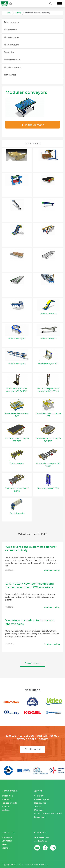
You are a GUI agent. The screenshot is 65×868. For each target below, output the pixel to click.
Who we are (7, 837)
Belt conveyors (11, 30)
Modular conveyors (13, 67)
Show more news (32, 663)
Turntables (9, 52)
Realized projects (9, 803)
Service (37, 806)
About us (6, 806)
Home (9, 13)
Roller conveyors (11, 22)
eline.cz (45, 865)
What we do (7, 799)
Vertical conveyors (12, 60)
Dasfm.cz (28, 865)
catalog (18, 13)
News (4, 844)
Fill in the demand (32, 125)
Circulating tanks (12, 37)
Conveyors (39, 796)
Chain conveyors (11, 45)
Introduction (7, 796)
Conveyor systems (42, 799)
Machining (39, 810)
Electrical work (41, 803)
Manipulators (10, 75)
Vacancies (6, 848)
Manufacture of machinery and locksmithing (48, 815)
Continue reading (52, 570)
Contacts (6, 810)
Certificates (7, 841)
